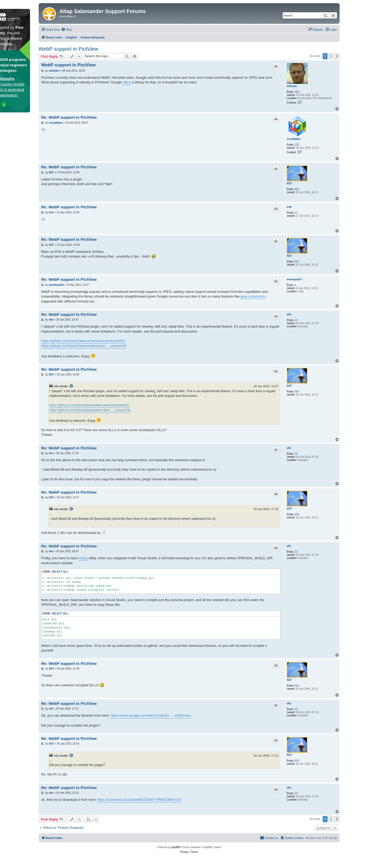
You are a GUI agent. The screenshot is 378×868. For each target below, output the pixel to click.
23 (296, 320)
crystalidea (294, 139)
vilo (289, 314)
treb (289, 207)
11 (296, 213)
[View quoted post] (72, 386)
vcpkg (83, 558)
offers (127, 82)
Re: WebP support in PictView (69, 117)
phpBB (176, 847)
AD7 (289, 183)
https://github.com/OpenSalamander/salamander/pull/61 (83, 341)
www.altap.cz (68, 16)
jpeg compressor (253, 296)
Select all (60, 572)
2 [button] (331, 56)
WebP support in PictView (69, 49)
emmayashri (294, 279)
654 (297, 189)
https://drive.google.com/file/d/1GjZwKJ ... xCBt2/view (151, 715)
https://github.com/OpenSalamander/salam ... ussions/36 (84, 346)
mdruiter (292, 86)
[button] (337, 56)
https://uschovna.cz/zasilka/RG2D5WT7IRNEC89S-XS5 (139, 800)
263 (297, 92)
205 (297, 145)
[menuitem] (66, 30)
